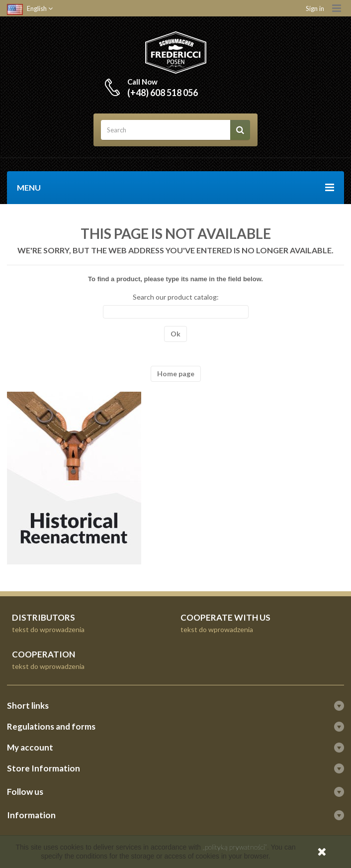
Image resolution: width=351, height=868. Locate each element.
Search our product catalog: (176, 297)
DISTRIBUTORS (44, 617)
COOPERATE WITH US (225, 617)
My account (30, 747)
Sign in (315, 8)
